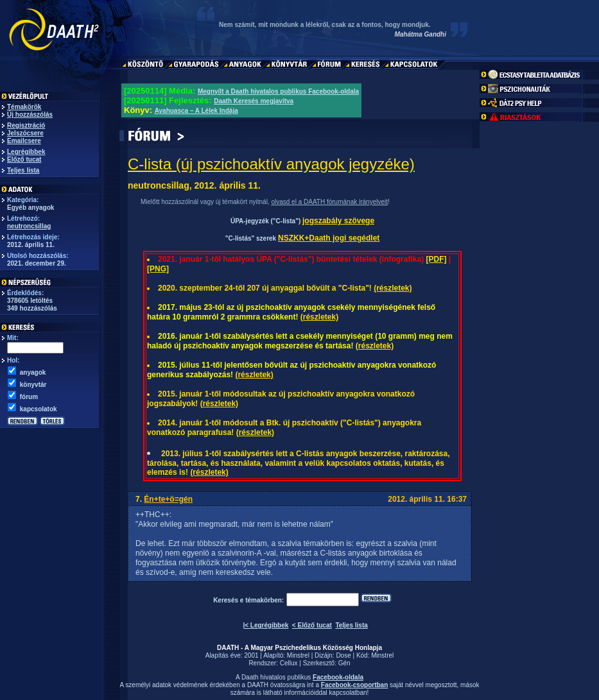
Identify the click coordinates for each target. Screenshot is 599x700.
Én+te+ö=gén (168, 499)
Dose (343, 655)
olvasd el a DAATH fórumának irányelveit (329, 202)
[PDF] (436, 259)
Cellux (289, 663)
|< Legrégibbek (265, 625)
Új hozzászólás (30, 115)
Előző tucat (24, 159)
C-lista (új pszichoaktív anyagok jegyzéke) (271, 164)
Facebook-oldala (338, 677)
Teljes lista (23, 170)
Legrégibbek (26, 152)
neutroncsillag (29, 226)
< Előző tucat (312, 625)
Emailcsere (24, 141)
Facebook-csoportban (354, 685)
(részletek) (393, 288)
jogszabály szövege (338, 221)
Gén (344, 663)
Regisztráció (26, 125)
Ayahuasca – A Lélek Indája (196, 111)
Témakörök (24, 107)
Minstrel (298, 655)
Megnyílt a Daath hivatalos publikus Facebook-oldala (278, 91)
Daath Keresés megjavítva (254, 101)
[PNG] (158, 269)
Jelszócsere (25, 133)
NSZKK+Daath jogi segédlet (329, 238)
